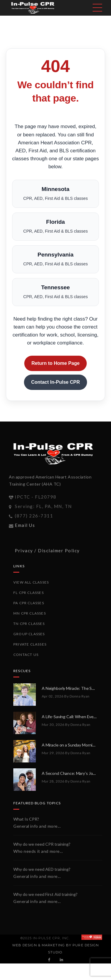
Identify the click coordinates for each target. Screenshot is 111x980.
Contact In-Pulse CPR (55, 382)
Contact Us (26, 655)
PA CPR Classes (29, 603)
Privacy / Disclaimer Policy (47, 551)
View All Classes (31, 582)
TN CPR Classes (29, 624)
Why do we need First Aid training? (45, 894)
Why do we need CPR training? (42, 844)
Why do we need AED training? (42, 869)
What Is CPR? (26, 819)
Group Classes (29, 634)
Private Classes (30, 644)
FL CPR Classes (29, 593)
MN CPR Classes (30, 613)
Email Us (25, 525)
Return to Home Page (55, 363)
